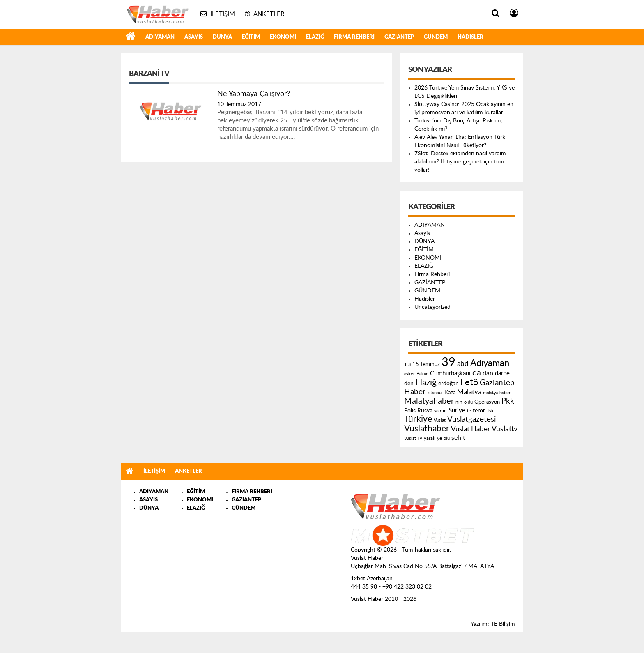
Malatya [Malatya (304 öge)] (469, 392)
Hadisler (470, 37)
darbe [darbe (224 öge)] (502, 374)
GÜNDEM (436, 37)
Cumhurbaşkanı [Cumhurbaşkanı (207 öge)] (450, 374)
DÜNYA (222, 37)
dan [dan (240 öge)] (488, 373)
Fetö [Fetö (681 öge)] (469, 382)
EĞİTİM (251, 37)
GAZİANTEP (399, 37)
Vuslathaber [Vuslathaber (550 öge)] (427, 429)
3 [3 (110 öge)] (409, 364)
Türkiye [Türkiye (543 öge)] (418, 419)
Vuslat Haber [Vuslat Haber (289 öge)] (470, 429)
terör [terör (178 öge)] (479, 411)
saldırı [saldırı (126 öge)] (440, 411)
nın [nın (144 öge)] (459, 402)
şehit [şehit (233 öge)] (458, 438)
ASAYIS (148, 500)
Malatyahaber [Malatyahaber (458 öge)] (429, 401)
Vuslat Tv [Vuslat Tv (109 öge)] (413, 438)
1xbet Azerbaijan (372, 579)
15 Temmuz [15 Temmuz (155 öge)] (426, 364)
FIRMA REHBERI (252, 492)
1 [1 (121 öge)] (405, 364)
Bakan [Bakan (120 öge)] (422, 374)
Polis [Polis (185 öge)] (410, 411)
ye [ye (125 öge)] (439, 438)
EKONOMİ (283, 37)
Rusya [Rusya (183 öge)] (425, 411)
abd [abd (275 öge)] (463, 364)
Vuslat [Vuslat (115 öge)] (440, 420)
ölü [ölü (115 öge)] (447, 438)
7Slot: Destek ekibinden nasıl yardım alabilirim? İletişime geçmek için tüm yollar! (460, 162)
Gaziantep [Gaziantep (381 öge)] (497, 383)
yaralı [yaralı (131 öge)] (430, 438)
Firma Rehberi (354, 37)
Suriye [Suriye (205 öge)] (457, 410)
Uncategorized (432, 307)
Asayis (194, 37)
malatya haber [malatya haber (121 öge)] (497, 393)
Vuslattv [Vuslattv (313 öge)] (505, 429)
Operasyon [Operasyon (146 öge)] (487, 402)
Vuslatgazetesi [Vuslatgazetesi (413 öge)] (472, 419)
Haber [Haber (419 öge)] (415, 392)
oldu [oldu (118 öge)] (468, 402)
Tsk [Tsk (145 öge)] (490, 411)
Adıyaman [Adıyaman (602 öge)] (490, 363)
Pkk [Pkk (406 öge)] (508, 401)
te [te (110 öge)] (469, 411)
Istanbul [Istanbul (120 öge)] (435, 393)
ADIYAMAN (160, 37)
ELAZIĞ (315, 37)
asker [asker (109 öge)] (409, 374)
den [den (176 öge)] (409, 384)
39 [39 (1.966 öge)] (448, 362)
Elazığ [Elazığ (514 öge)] (426, 383)
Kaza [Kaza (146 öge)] (450, 393)
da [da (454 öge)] (477, 373)
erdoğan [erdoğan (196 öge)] (448, 383)
